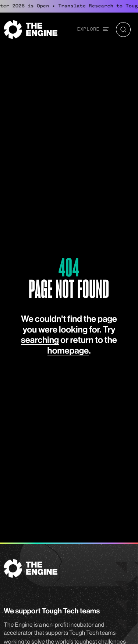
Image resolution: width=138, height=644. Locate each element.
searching (40, 340)
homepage (68, 351)
